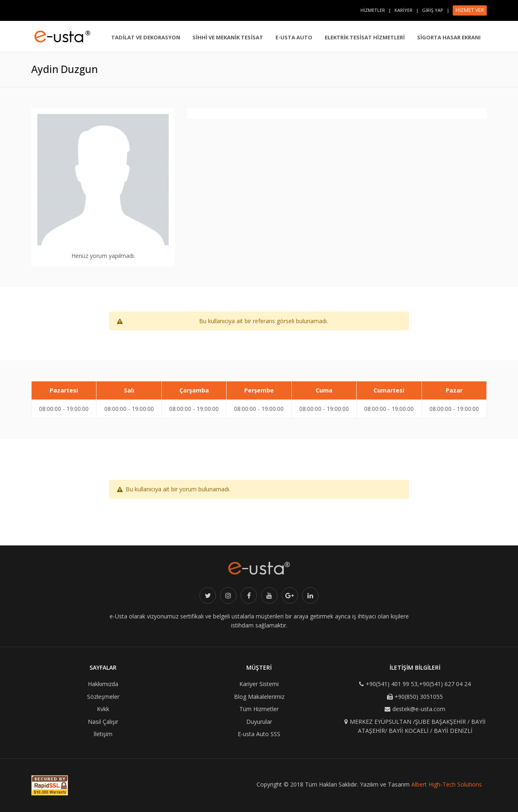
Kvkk (103, 709)
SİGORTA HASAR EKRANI (449, 37)
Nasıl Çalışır (103, 722)
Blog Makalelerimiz (259, 697)
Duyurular (259, 722)
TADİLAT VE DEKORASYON (146, 37)
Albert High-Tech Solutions (447, 784)
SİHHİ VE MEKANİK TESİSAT (228, 37)
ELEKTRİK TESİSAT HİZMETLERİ (365, 37)
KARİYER (403, 10)
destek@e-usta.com (419, 709)
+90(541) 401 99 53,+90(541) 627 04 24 (418, 684)
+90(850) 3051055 (419, 697)
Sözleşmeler (103, 697)
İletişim (103, 734)
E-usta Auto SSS (259, 734)
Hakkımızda (103, 684)
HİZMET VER (470, 10)
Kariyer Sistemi (259, 684)
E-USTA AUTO (294, 37)
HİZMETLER (373, 10)
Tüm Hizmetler (259, 709)
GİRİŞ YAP (433, 10)
